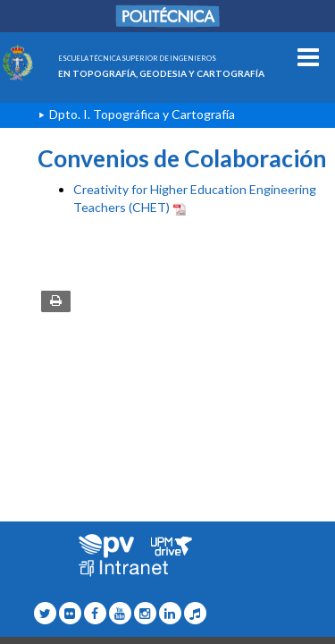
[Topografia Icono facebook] (95, 613)
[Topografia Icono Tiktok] (195, 613)
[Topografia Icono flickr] (70, 613)
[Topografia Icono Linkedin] (170, 613)
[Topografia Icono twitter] (45, 613)
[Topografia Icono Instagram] (145, 613)
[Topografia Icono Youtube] (120, 613)
